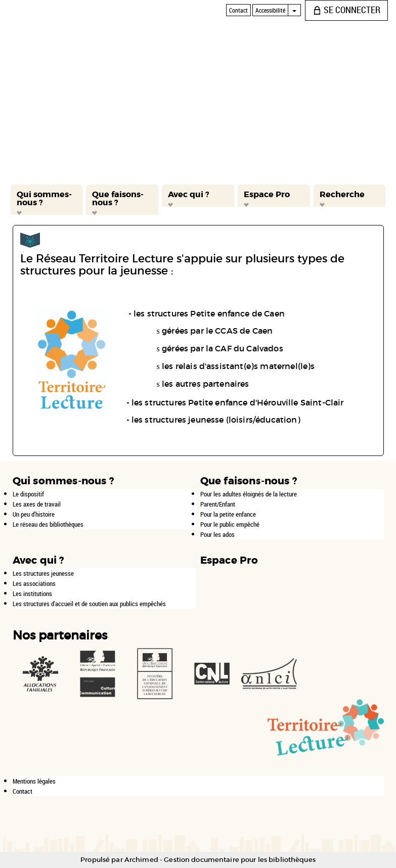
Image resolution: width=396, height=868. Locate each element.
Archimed (141, 860)
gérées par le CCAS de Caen (217, 331)
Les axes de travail (37, 504)
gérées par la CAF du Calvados (223, 348)
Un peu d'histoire (34, 514)
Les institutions (32, 593)
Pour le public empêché (230, 524)
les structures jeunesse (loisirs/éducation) (216, 420)
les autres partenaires (206, 384)
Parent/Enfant (218, 504)
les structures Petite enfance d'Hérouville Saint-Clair (238, 402)
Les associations (34, 583)
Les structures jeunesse (43, 573)
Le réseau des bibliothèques (48, 524)
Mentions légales (34, 781)
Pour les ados (217, 534)
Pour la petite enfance (228, 514)
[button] (47, 200)
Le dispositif (28, 494)
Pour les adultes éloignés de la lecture (249, 494)
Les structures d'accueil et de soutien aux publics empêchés (89, 604)
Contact (23, 791)
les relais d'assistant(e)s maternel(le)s (238, 366)
